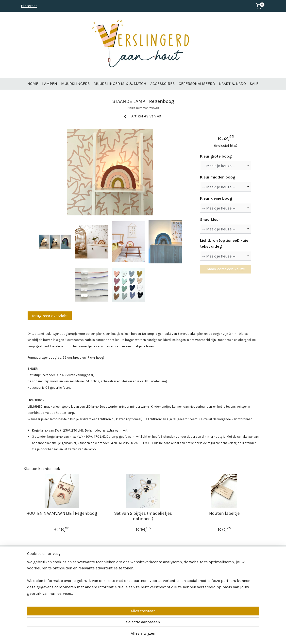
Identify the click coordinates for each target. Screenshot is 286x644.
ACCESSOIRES (162, 84)
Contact (30, 577)
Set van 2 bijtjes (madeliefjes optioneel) (143, 516)
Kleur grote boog (216, 156)
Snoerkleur (210, 219)
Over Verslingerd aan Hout (42, 567)
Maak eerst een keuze (226, 269)
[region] (111, 622)
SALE (254, 84)
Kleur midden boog (218, 177)
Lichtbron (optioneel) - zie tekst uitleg (224, 243)
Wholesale (31, 572)
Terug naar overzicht (50, 316)
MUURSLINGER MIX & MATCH (120, 84)
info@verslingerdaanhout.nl (141, 572)
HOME (33, 84)
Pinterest (29, 6)
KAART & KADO (232, 84)
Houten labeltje (224, 513)
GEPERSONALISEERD (197, 84)
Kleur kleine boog (216, 198)
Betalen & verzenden (39, 588)
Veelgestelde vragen (38, 582)
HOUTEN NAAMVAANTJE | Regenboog (62, 513)
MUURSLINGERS (75, 84)
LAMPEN (50, 84)
